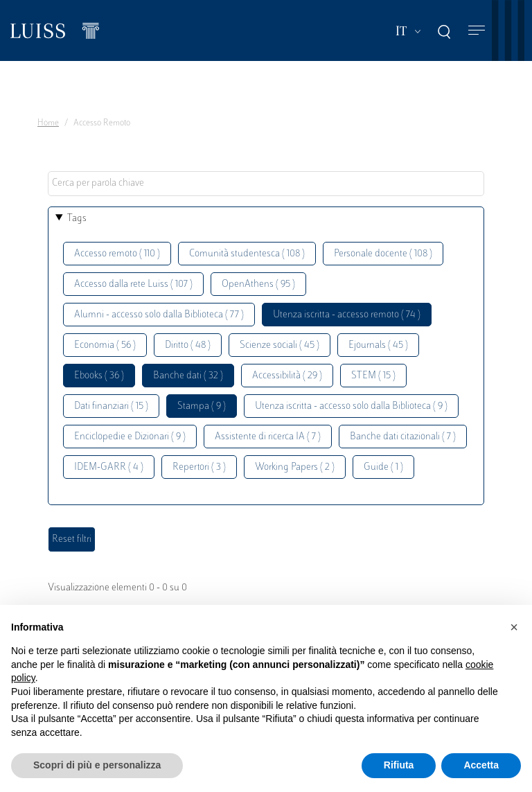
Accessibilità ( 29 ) (287, 376)
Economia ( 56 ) (105, 345)
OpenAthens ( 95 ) (258, 284)
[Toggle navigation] (477, 31)
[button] (514, 627)
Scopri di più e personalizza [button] (97, 765)
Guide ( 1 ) (383, 467)
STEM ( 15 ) (373, 376)
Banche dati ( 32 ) (188, 376)
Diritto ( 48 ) (188, 345)
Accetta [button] (481, 765)
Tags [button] (77, 219)
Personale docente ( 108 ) (383, 254)
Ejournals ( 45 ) (378, 345)
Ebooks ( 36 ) (99, 376)
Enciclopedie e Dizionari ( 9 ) (130, 437)
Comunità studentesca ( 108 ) (247, 254)
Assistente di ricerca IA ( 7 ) (268, 437)
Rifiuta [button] (399, 765)
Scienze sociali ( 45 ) (280, 345)
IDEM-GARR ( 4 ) (109, 467)
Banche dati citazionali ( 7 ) (403, 437)
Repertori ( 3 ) (199, 467)
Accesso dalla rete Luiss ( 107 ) (133, 284)
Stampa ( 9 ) (202, 406)
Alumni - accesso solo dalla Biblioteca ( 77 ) (159, 315)
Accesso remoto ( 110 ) (117, 254)
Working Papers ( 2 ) (295, 467)
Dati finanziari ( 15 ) (111, 406)
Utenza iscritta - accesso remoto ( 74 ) (347, 315)
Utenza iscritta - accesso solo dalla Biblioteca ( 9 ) (351, 406)
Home (48, 123)
